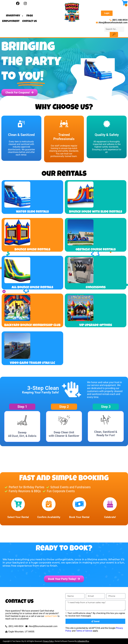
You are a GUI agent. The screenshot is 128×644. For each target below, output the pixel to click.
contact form (51, 616)
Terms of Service (84, 631)
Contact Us (30, 21)
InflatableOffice (83, 641)
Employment (11, 21)
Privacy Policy (48, 641)
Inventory (15, 16)
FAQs (30, 16)
